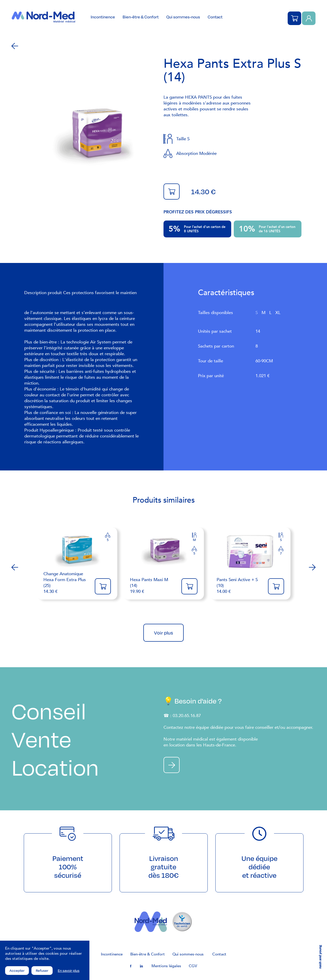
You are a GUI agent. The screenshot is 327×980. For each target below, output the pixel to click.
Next (312, 567)
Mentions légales (166, 966)
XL (278, 313)
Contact (215, 17)
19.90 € (153, 586)
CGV (193, 966)
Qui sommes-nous (183, 17)
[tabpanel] (93, 137)
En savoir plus (68, 971)
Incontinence (103, 17)
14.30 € (67, 583)
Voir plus (163, 633)
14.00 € (240, 586)
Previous (15, 567)
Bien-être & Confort (141, 17)
